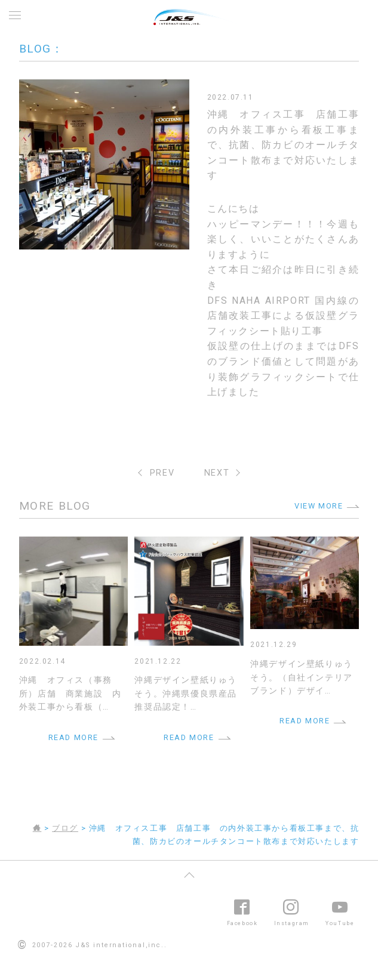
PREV (162, 473)
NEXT (217, 473)
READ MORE (73, 737)
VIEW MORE (319, 506)
